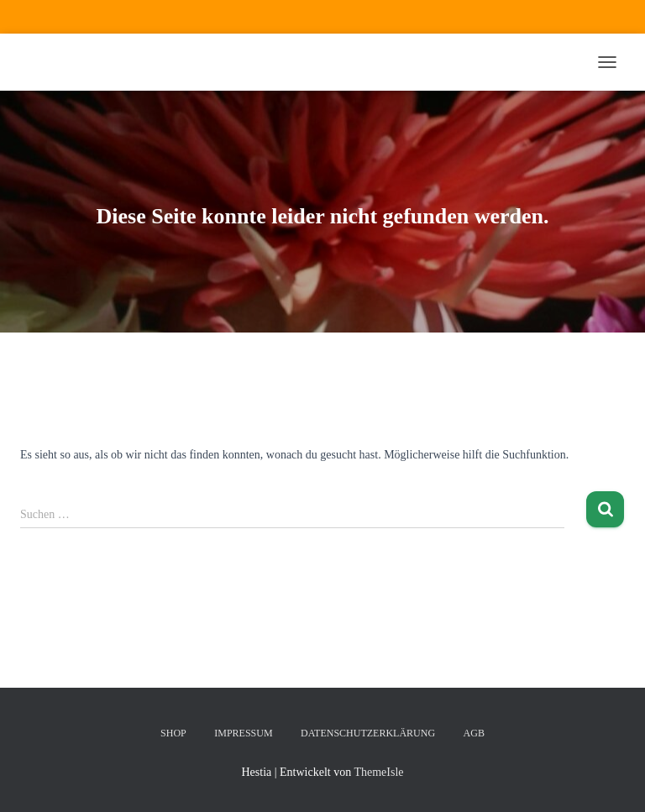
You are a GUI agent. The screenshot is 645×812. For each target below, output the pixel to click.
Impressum (243, 733)
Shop (173, 733)
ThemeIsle (378, 772)
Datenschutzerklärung (368, 733)
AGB (474, 733)
